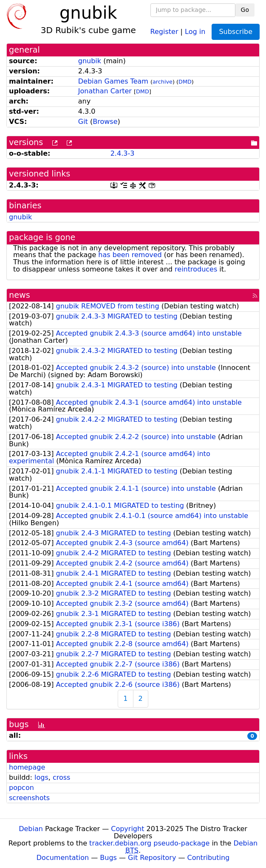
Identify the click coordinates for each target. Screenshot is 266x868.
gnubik (90, 61)
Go (245, 10)
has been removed (130, 255)
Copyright (127, 829)
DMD (185, 82)
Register (164, 31)
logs (41, 777)
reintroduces (196, 269)
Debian (31, 829)
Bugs (108, 858)
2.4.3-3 (123, 153)
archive (163, 82)
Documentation (63, 858)
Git (83, 122)
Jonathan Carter (105, 91)
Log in (195, 31)
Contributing (209, 858)
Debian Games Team (113, 81)
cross (61, 777)
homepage (27, 767)
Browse (105, 122)
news (20, 295)
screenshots (29, 798)
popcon (21, 788)
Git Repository (152, 858)
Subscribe (236, 32)
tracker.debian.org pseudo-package (149, 843)
